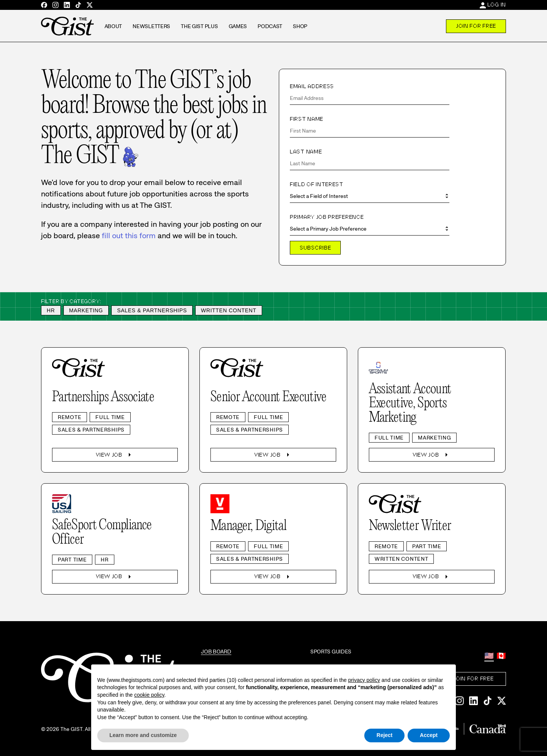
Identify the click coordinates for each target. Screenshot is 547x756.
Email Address (312, 86)
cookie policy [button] (149, 695)
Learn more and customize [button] (143, 735)
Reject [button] (384, 735)
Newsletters (151, 26)
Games (238, 26)
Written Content (229, 310)
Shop (300, 26)
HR (51, 310)
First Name (307, 119)
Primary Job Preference (327, 217)
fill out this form (129, 236)
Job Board (216, 652)
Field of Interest (317, 184)
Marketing (86, 310)
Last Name (306, 152)
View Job (115, 455)
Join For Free (476, 26)
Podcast (270, 26)
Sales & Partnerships (152, 310)
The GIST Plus (199, 26)
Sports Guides (331, 652)
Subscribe (315, 248)
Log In (497, 5)
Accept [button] (429, 735)
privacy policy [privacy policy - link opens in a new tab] (364, 680)
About (113, 26)
